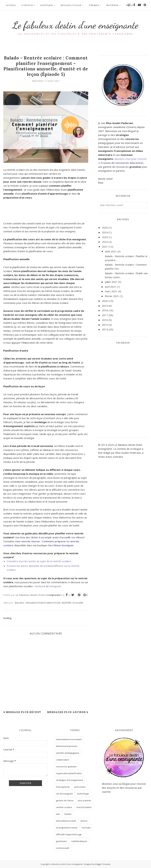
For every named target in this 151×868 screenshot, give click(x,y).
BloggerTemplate (103, 864)
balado (20, 603)
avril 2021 (111, 287)
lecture (84, 821)
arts (58, 814)
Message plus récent (23, 712)
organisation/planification (43, 603)
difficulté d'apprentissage (69, 834)
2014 (105, 329)
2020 (105, 301)
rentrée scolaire (73, 603)
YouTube (86, 828)
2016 (105, 320)
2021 (105, 247)
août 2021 (111, 251)
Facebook (40, 586)
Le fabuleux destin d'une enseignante (76, 25)
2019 (105, 306)
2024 (105, 232)
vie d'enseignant (64, 794)
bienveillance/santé (66, 821)
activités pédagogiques (68, 753)
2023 (105, 237)
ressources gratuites (66, 766)
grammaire (61, 841)
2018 (105, 310)
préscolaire (80, 787)
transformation (84, 807)
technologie (83, 794)
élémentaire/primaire (67, 746)
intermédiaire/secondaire (69, 739)
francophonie (63, 787)
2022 (105, 242)
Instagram (55, 586)
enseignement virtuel (67, 828)
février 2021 (112, 296)
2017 (105, 315)
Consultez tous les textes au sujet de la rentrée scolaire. (39, 561)
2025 (105, 228)
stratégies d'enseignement (69, 780)
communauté (63, 848)
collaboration (63, 760)
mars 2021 (111, 291)
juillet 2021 (111, 282)
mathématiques (79, 841)
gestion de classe (65, 800)
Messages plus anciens (66, 712)
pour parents (85, 800)
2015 (105, 325)
